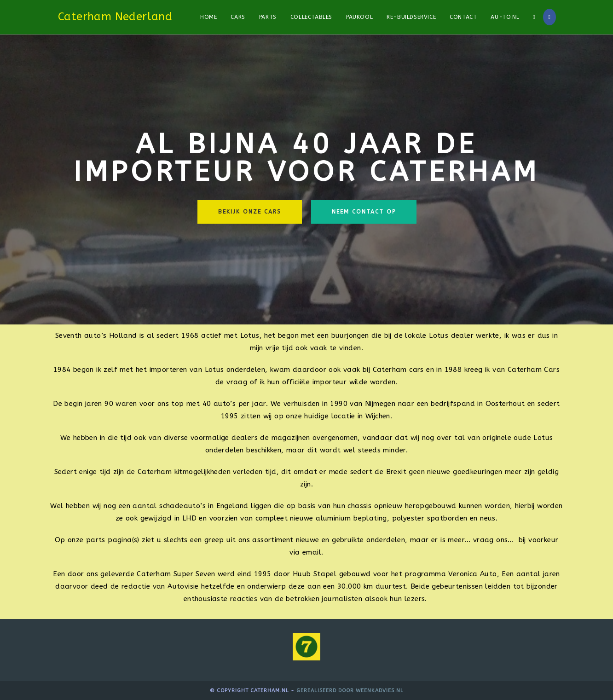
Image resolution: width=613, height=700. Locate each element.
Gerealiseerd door (326, 691)
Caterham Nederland (115, 17)
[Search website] (534, 17)
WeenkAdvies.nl (380, 691)
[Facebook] (549, 17)
